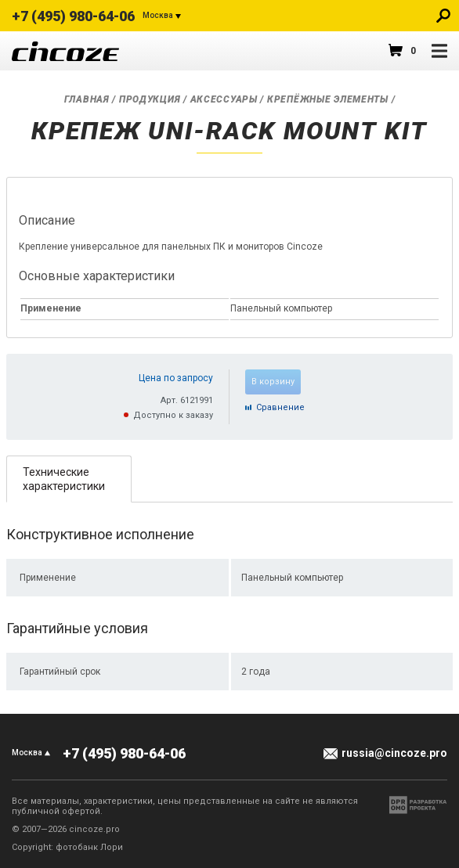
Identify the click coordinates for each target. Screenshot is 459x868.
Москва (158, 15)
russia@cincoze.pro (394, 753)
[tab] (69, 479)
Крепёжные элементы (328, 99)
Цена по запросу (176, 378)
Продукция (150, 99)
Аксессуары (224, 99)
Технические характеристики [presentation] (64, 479)
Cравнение (280, 407)
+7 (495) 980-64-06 (73, 16)
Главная (87, 99)
